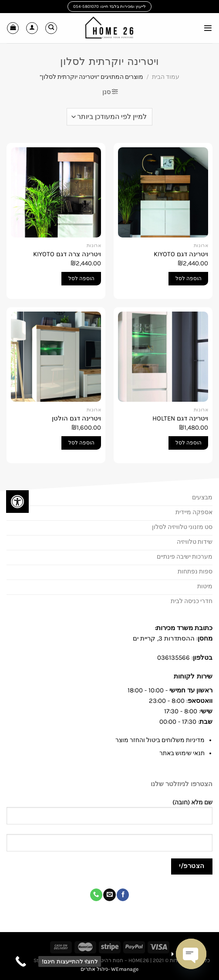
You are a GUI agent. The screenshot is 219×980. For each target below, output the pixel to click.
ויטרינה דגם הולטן (76, 418)
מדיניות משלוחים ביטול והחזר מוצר (160, 740)
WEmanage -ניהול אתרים (109, 969)
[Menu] (208, 28)
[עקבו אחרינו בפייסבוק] (123, 895)
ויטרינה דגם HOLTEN (180, 418)
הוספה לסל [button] (189, 278)
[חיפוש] (51, 28)
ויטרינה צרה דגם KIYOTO (67, 254)
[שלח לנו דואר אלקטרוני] (109, 895)
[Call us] (96, 895)
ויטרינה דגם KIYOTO (181, 254)
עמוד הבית (166, 77)
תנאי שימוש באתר (182, 753)
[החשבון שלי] (32, 28)
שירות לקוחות (192, 676)
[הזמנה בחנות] (109, 117)
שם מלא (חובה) (109, 816)
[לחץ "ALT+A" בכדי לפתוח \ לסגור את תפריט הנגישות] (17, 502)
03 (161, 658)
